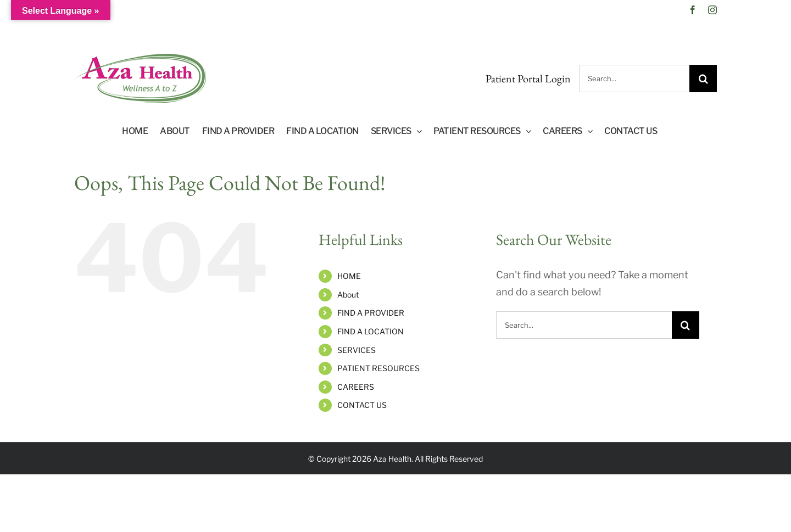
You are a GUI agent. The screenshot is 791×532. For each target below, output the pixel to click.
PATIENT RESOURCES (378, 368)
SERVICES (356, 350)
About (348, 295)
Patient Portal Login (528, 79)
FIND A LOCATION (371, 331)
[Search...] (634, 79)
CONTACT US (362, 405)
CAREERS (356, 387)
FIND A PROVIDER (371, 313)
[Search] (703, 79)
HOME (349, 276)
